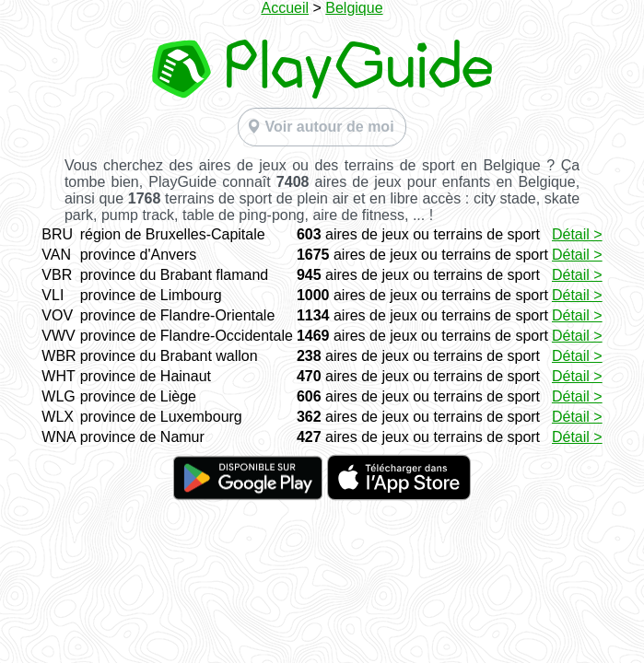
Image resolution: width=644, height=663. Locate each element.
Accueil (285, 8)
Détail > (577, 234)
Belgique (354, 8)
